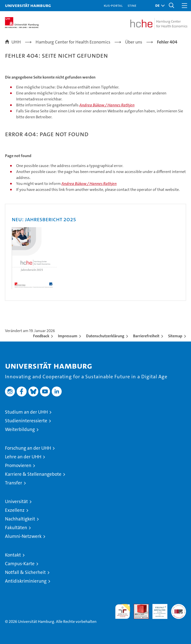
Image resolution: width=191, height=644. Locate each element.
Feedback (41, 336)
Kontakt (13, 555)
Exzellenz (15, 510)
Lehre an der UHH (23, 457)
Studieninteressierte (26, 421)
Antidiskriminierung (26, 581)
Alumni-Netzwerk (23, 536)
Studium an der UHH (26, 412)
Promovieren (18, 465)
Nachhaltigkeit (20, 519)
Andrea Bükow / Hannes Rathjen (107, 105)
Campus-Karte (20, 564)
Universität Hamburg (28, 5)
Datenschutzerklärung (105, 336)
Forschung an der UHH (28, 448)
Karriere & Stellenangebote (33, 474)
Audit (139, 607)
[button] (159, 6)
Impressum (68, 336)
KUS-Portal (113, 5)
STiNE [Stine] (132, 5)
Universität (16, 501)
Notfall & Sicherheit (25, 572)
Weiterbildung (20, 429)
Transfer (14, 483)
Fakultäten (16, 528)
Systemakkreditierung (179, 607)
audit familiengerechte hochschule (123, 611)
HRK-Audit (157, 609)
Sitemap (175, 336)
